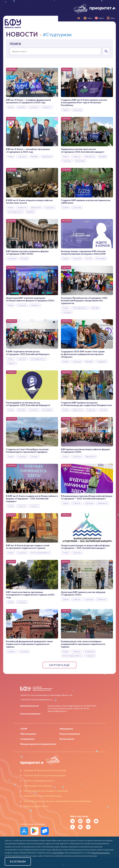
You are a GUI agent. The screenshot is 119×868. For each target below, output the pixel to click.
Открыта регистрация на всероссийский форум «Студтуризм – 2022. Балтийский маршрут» (85, 547)
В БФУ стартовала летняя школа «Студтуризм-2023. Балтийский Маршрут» (28, 353)
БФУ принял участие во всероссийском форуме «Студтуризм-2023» (85, 451)
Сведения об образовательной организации (45, 770)
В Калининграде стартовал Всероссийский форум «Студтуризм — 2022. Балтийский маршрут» (87, 497)
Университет (47, 107)
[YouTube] (97, 821)
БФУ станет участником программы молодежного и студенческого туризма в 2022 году (30, 595)
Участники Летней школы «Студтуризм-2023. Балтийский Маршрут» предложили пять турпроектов (84, 301)
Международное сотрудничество (38, 744)
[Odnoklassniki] (74, 827)
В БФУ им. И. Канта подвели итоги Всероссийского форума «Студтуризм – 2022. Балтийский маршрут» (32, 499)
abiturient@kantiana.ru (57, 711)
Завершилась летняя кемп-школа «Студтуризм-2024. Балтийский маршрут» (83, 150)
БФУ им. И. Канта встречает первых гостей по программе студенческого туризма (28, 547)
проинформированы (100, 853)
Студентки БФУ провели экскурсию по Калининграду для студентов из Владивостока (86, 404)
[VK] (89, 821)
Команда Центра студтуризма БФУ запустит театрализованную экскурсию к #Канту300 (83, 253)
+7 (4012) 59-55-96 (81, 708)
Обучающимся (28, 734)
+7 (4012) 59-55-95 (28, 699)
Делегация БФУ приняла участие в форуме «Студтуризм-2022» (83, 593)
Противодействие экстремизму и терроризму (46, 791)
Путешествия (90, 651)
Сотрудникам (27, 739)
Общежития (102, 599)
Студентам (77, 157)
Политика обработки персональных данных (45, 775)
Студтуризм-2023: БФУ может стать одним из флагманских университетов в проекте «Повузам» (83, 354)
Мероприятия (47, 157)
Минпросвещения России (36, 806)
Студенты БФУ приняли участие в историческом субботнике (86, 202)
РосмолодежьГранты (15, 212)
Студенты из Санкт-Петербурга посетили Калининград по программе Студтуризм (27, 451)
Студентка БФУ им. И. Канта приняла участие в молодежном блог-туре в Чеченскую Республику (84, 103)
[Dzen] (89, 827)
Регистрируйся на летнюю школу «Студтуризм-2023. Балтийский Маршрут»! (28, 404)
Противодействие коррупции (38, 786)
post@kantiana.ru (45, 699)
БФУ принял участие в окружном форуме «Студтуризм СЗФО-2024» (27, 253)
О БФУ (24, 729)
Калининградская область (40, 553)
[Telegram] (74, 821)
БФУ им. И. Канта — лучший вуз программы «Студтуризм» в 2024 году (28, 150)
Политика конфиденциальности (39, 781)
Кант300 (89, 258)
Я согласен (18, 861)
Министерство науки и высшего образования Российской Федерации (58, 801)
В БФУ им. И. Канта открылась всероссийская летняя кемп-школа (29, 202)
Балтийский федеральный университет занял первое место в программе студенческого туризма (29, 644)
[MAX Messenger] (81, 821)
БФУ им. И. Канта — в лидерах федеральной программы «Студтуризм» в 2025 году (28, 101)
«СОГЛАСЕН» (58, 853)
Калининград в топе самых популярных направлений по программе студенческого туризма (83, 644)
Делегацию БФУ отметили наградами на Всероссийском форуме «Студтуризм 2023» (30, 299)
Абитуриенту (66, 729)
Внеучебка (21, 107)
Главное (11, 107)
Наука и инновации (70, 734)
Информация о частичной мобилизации (43, 796)
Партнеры (24, 258)
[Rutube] (81, 827)
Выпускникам (67, 739)
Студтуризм (34, 107)
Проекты (66, 110)
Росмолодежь (80, 161)
